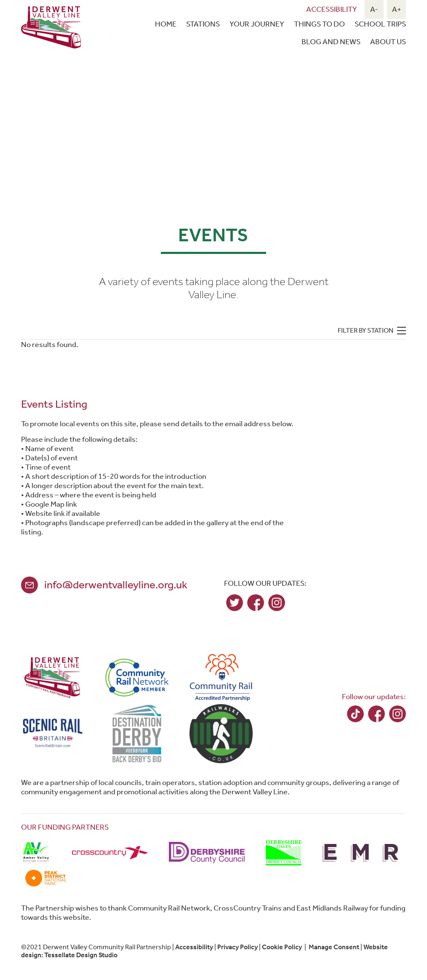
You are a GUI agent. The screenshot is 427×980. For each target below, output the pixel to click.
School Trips (380, 24)
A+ (397, 9)
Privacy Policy (238, 947)
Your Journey (257, 24)
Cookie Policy (282, 947)
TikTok (355, 714)
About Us (388, 42)
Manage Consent (334, 947)
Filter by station (366, 330)
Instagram (277, 603)
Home (166, 24)
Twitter (235, 603)
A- (374, 9)
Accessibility (332, 9)
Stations (203, 24)
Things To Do (319, 24)
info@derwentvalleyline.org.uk (116, 585)
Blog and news (331, 42)
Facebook (256, 603)
